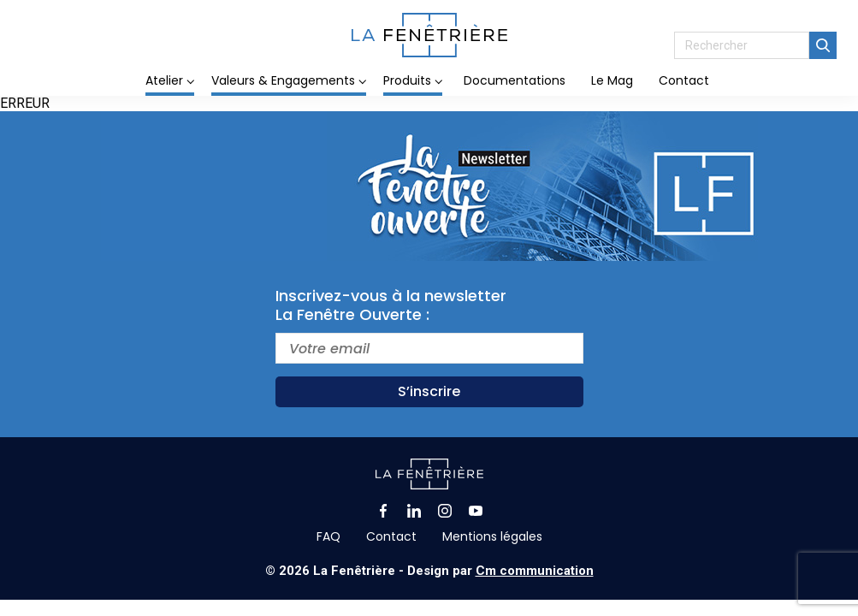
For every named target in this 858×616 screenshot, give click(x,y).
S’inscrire (429, 391)
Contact (684, 80)
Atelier (164, 80)
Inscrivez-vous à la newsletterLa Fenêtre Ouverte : (391, 305)
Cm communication (535, 571)
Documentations (515, 80)
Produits (407, 80)
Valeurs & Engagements (283, 80)
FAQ (328, 536)
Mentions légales (492, 536)
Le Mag (612, 80)
